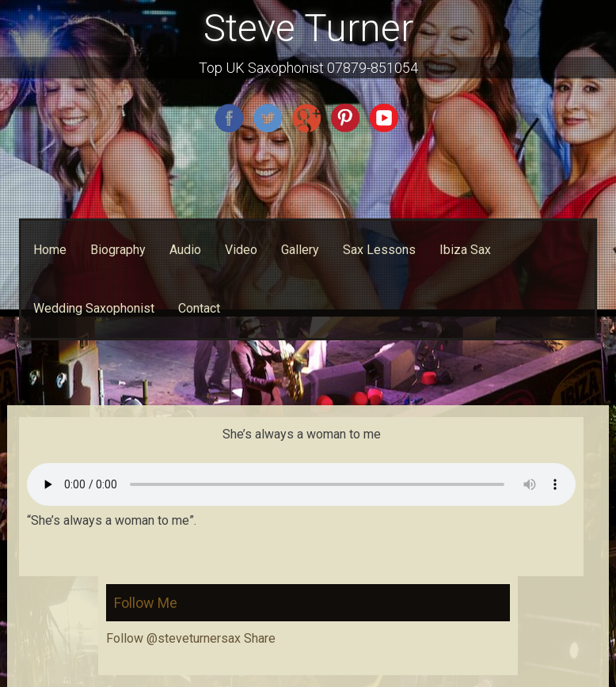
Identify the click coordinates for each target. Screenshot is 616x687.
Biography (118, 250)
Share (260, 638)
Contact (199, 308)
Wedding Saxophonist (94, 308)
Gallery (300, 250)
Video (241, 250)
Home (50, 250)
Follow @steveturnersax (173, 638)
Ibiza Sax (465, 250)
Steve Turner (308, 28)
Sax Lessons (379, 250)
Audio (185, 250)
